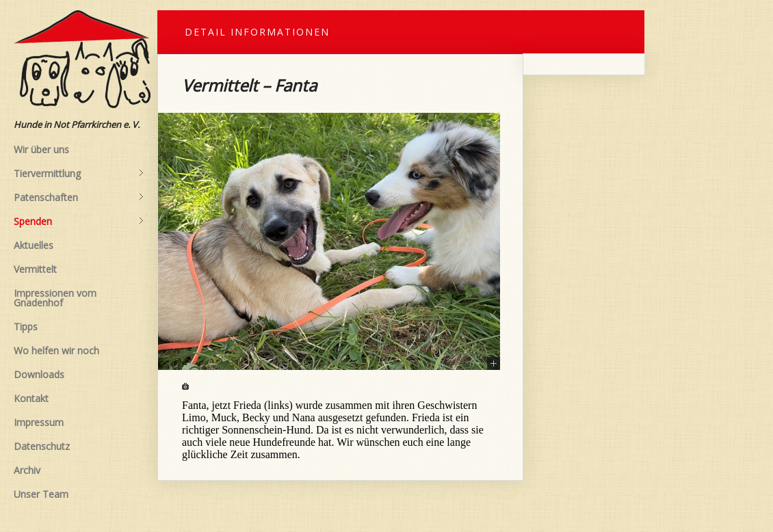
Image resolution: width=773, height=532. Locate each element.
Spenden (79, 222)
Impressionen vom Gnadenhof (55, 298)
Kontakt (31, 398)
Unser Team (41, 494)
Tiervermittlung (79, 174)
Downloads (39, 374)
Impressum (39, 422)
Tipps (26, 327)
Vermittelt (35, 269)
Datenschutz (42, 446)
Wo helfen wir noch (56, 350)
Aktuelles (34, 245)
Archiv (27, 470)
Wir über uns (41, 149)
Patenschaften (79, 198)
